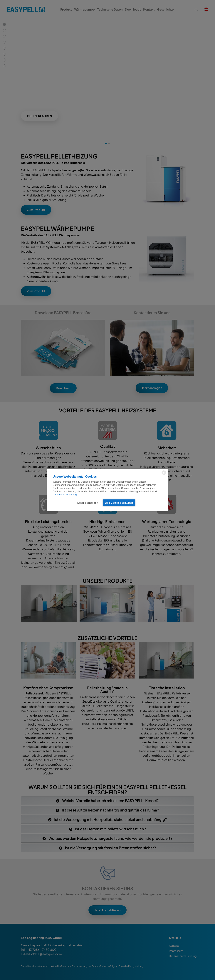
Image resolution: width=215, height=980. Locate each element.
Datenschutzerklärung (65, 495)
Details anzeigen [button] (88, 503)
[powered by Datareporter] (164, 475)
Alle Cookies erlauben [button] (119, 503)
